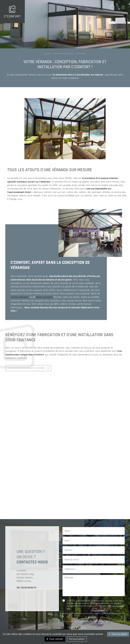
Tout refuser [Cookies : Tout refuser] (55, 639)
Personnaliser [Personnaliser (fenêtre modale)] (77, 639)
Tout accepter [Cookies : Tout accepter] (118, 634)
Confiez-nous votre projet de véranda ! (26, 368)
